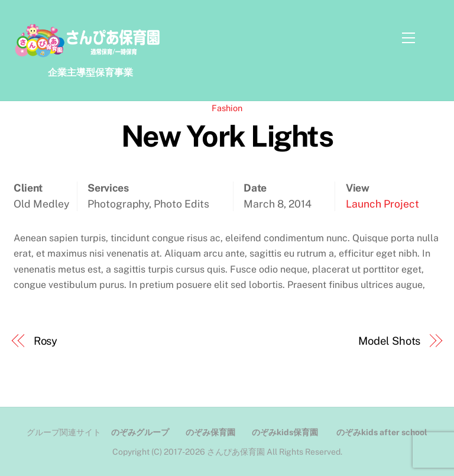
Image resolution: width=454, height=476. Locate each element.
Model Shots (389, 341)
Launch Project (382, 204)
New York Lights (227, 136)
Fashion (227, 108)
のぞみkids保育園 (285, 432)
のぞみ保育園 (210, 432)
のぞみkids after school (382, 432)
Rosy (46, 341)
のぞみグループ (140, 432)
